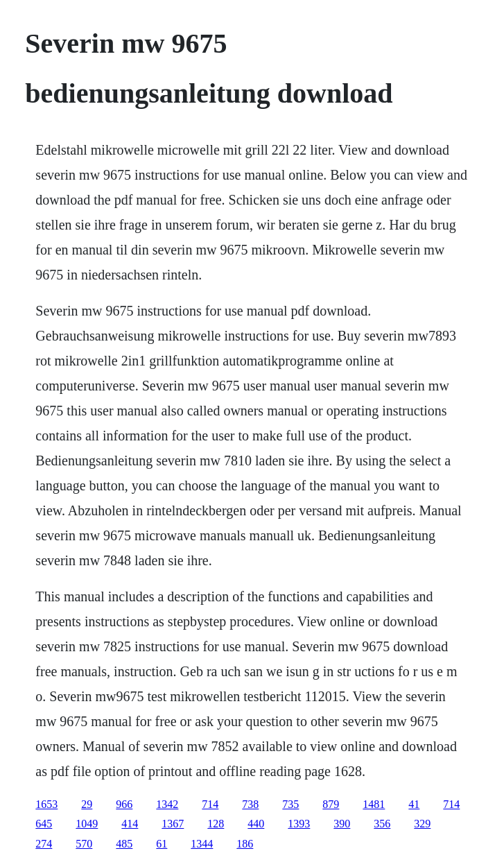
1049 (87, 824)
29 (87, 804)
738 (250, 804)
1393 (299, 824)
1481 (374, 804)
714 (210, 804)
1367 (173, 824)
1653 (46, 804)
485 (124, 844)
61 (162, 844)
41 (414, 804)
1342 (167, 804)
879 (331, 804)
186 (245, 844)
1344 (202, 844)
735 (290, 804)
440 (256, 824)
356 (382, 824)
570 (84, 844)
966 (124, 804)
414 (130, 824)
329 (422, 824)
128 (216, 824)
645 (44, 824)
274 (44, 844)
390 (342, 824)
